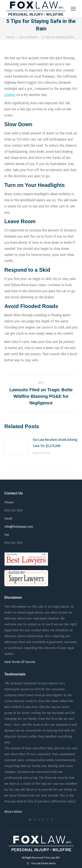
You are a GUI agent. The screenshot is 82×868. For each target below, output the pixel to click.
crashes (10, 95)
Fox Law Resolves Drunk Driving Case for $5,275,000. (55, 443)
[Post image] (16, 447)
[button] (30, 819)
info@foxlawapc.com (19, 527)
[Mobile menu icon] (73, 9)
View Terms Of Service (20, 662)
